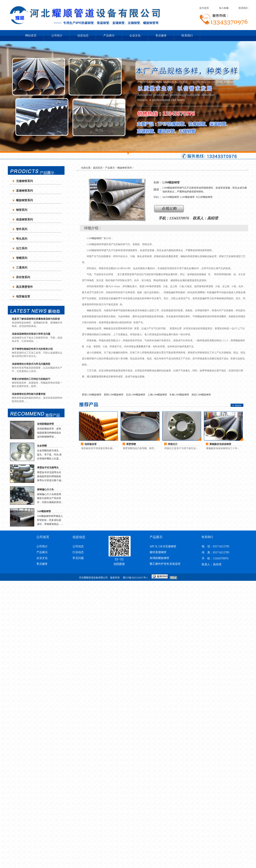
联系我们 (243, 8)
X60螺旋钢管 (44, 511)
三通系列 (22, 268)
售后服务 (161, 36)
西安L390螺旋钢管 (92, 395)
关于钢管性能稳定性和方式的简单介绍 (32, 349)
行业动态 (78, 552)
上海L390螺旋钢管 (157, 395)
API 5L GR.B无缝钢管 (163, 546)
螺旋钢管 (97, 238)
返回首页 (98, 168)
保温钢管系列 (24, 220)
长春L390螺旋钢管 (179, 395)
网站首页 (31, 36)
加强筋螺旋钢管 (159, 558)
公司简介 (57, 36)
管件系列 (22, 229)
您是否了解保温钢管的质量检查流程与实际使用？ (36, 319)
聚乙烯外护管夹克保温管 (165, 564)
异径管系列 (23, 277)
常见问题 (78, 558)
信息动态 (83, 36)
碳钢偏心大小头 (45, 489)
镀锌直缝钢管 (158, 552)
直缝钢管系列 (24, 191)
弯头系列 (22, 239)
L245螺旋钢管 (187, 197)
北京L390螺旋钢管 (136, 395)
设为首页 (204, 8)
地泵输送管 (23, 297)
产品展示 (109, 36)
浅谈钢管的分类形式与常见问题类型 (31, 364)
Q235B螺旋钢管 (171, 197)
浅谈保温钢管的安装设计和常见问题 (31, 334)
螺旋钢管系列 (24, 200)
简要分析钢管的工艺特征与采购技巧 (31, 379)
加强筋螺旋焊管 (45, 424)
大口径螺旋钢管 (204, 197)
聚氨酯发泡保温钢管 (220, 444)
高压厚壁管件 (24, 287)
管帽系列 (22, 258)
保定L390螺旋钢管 (201, 395)
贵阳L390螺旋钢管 (113, 395)
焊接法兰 (173, 444)
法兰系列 (22, 248)
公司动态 (78, 546)
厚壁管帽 (131, 444)
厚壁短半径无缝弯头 (48, 468)
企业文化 (135, 36)
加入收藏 (224, 8)
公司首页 (43, 537)
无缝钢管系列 (24, 181)
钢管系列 (22, 210)
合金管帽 (42, 446)
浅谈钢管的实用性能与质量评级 (29, 394)
